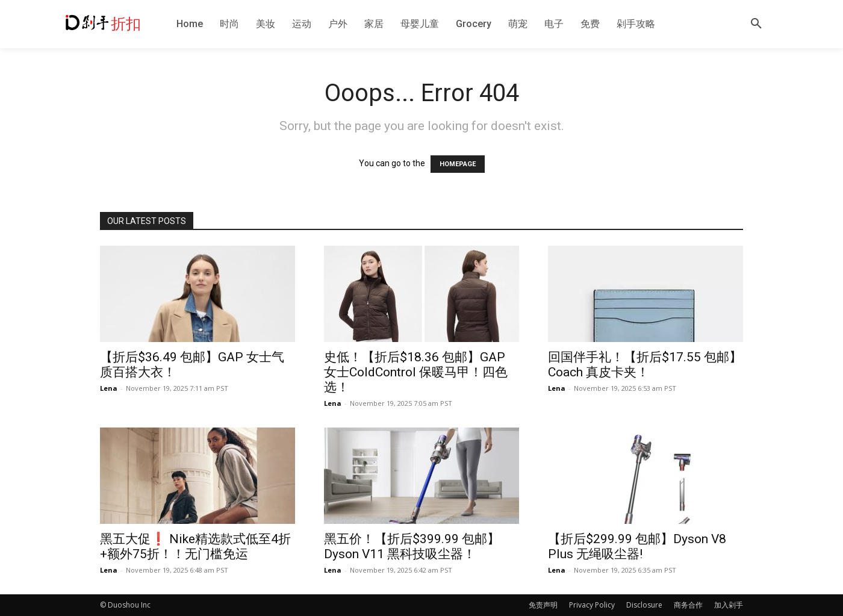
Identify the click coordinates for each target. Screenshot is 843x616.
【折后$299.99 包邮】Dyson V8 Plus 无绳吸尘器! (637, 546)
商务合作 (688, 605)
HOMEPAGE (458, 164)
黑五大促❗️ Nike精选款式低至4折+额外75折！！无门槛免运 (195, 546)
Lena (109, 388)
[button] (756, 24)
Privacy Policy (592, 605)
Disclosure (644, 605)
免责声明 (543, 605)
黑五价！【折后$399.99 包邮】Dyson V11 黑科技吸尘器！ (412, 546)
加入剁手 (729, 605)
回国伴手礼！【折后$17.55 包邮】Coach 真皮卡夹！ (645, 365)
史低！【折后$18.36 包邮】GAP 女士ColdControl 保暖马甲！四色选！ (416, 372)
